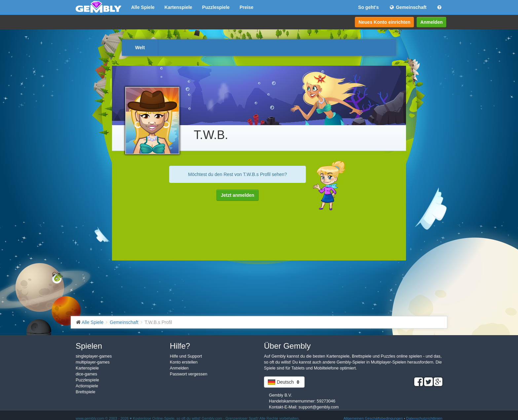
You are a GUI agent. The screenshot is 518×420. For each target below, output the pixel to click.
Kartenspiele (178, 7)
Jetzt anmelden (237, 195)
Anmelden (431, 22)
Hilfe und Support (186, 356)
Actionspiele (87, 386)
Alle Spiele (143, 7)
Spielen (89, 346)
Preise (246, 7)
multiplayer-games (93, 362)
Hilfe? (180, 346)
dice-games (86, 374)
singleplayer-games (94, 356)
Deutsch (284, 382)
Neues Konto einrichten (384, 22)
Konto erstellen (184, 362)
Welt (140, 48)
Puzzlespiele (216, 7)
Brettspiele (86, 392)
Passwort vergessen (188, 374)
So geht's (368, 7)
